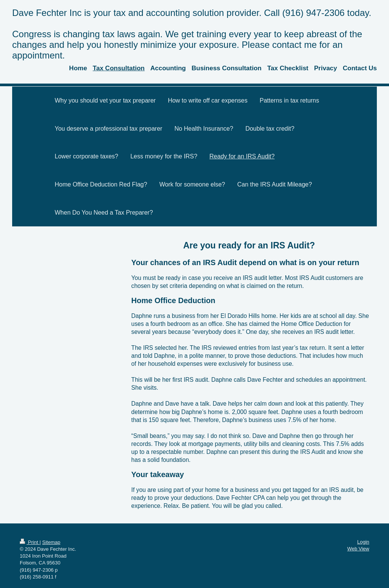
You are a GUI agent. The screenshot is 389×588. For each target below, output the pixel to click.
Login (363, 542)
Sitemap (51, 542)
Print (30, 542)
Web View (358, 549)
